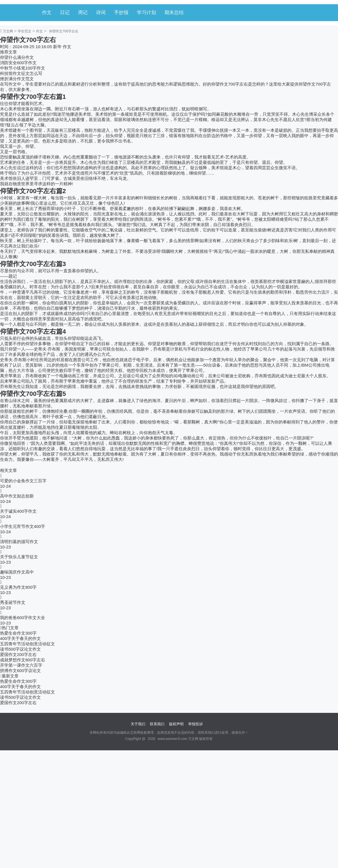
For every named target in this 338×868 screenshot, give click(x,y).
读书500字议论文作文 (20, 649)
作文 (47, 13)
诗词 (101, 13)
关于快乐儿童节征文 (19, 557)
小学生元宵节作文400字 (23, 526)
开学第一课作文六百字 (21, 665)
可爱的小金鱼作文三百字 (23, 481)
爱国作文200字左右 (18, 654)
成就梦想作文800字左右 (23, 660)
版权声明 (176, 724)
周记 (83, 13)
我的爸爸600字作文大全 (23, 618)
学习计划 (146, 13)
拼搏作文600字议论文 (20, 670)
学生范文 (25, 31)
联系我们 (157, 724)
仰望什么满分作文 (17, 57)
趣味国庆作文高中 (17, 572)
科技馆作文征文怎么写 (21, 73)
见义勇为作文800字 (18, 587)
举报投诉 (195, 724)
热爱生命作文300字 (18, 633)
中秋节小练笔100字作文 (23, 68)
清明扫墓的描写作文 (19, 542)
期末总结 (174, 13)
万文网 (8, 31)
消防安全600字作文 (18, 63)
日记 (65, 13)
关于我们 (138, 724)
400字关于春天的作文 (20, 638)
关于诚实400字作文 (18, 511)
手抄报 (121, 13)
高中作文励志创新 (17, 496)
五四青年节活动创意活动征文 (27, 644)
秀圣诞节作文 (13, 602)
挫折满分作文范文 (17, 79)
